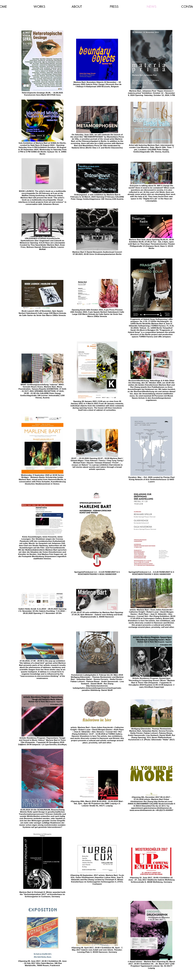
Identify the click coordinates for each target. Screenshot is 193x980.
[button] (39, 7)
